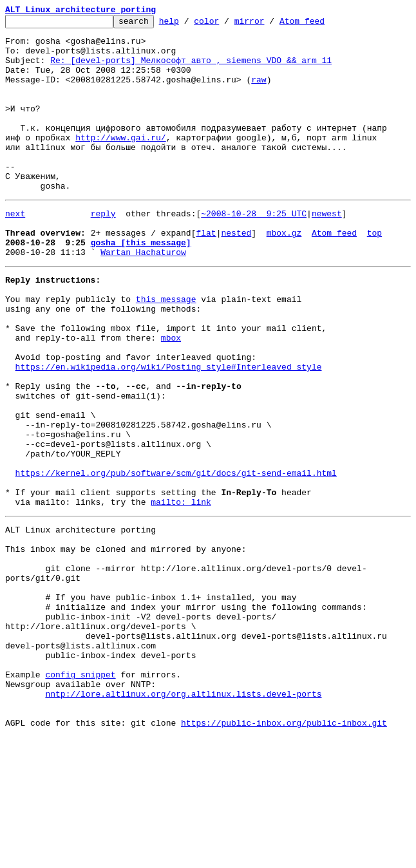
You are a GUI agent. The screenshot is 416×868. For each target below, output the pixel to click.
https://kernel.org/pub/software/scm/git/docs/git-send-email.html (176, 558)
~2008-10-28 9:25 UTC (254, 250)
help (189, 24)
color (226, 24)
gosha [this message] (141, 285)
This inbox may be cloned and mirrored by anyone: (126, 645)
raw (259, 93)
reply (103, 250)
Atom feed (322, 24)
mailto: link (181, 592)
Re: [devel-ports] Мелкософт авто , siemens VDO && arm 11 (191, 70)
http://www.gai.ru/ (120, 162)
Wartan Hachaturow (143, 296)
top (374, 273)
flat (206, 273)
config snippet (80, 796)
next (15, 250)
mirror (269, 24)
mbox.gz (284, 273)
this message (166, 349)
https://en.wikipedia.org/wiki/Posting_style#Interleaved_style (169, 430)
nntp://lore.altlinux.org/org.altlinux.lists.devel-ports (183, 819)
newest (327, 250)
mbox (171, 395)
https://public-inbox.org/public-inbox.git (284, 854)
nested (236, 273)
